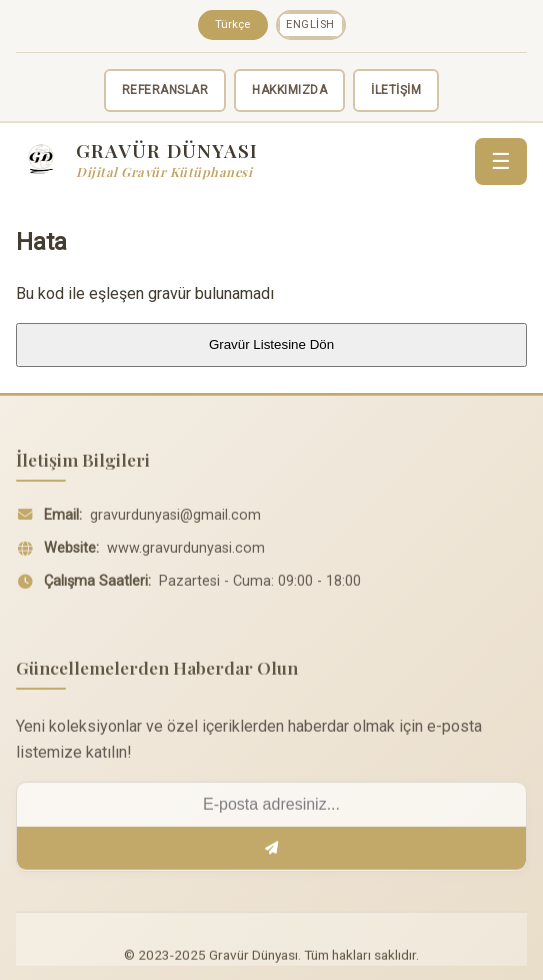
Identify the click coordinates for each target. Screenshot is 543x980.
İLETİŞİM (396, 90)
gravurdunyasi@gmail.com (175, 520)
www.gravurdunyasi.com (186, 553)
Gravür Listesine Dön (271, 344)
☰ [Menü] (501, 161)
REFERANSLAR (165, 90)
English (310, 24)
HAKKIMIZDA (289, 90)
